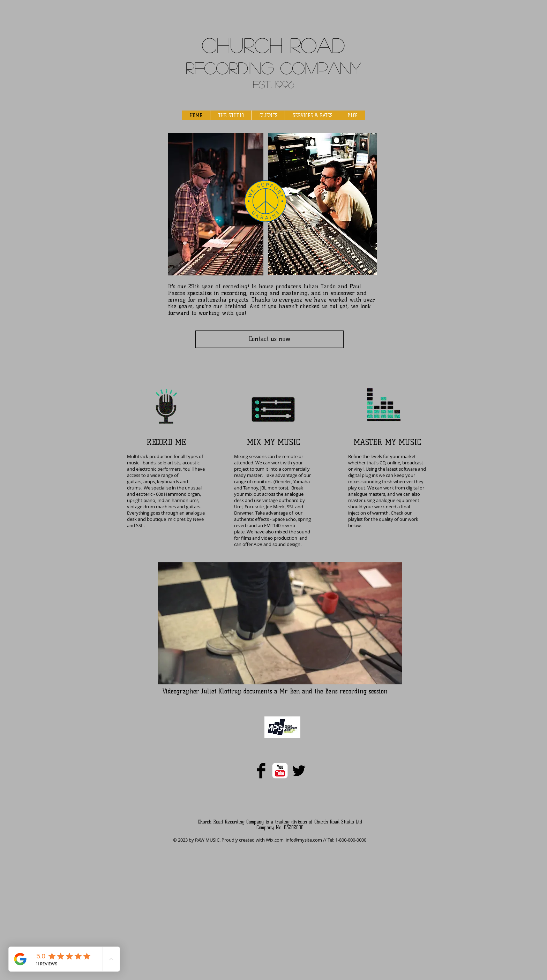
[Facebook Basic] (261, 771)
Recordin (223, 67)
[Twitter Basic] (299, 771)
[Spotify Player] (202, 731)
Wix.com (275, 840)
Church (242, 45)
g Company (311, 67)
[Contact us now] (269, 339)
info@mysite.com (304, 840)
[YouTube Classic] (280, 771)
